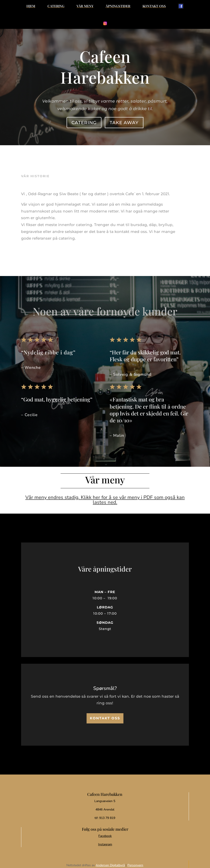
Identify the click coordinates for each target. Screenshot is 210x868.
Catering (85, 122)
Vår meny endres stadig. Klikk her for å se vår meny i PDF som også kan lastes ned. (105, 500)
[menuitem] (31, 6)
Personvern (135, 865)
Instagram (105, 844)
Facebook (105, 836)
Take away (124, 122)
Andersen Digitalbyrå (110, 865)
